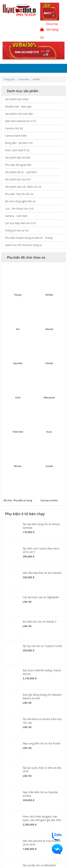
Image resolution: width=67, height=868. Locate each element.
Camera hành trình (16, 136)
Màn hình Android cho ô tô (20, 121)
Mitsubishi (49, 398)
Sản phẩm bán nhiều (17, 99)
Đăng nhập (52, 24)
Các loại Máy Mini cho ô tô (20, 223)
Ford (18, 398)
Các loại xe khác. (49, 500)
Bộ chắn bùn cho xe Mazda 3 (39, 622)
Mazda (49, 329)
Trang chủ (9, 79)
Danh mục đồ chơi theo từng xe (23, 245)
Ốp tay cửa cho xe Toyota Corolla (42, 646)
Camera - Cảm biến (16, 216)
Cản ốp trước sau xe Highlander (41, 597)
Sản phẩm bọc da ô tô (18, 179)
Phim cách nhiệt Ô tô (17, 150)
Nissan (18, 466)
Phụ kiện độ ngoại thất (18, 165)
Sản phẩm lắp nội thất (18, 158)
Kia (18, 329)
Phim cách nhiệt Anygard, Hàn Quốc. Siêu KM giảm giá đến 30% (42, 818)
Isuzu (49, 432)
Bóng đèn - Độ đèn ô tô (19, 143)
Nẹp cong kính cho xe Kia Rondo (42, 743)
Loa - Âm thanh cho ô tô (19, 209)
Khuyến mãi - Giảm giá (18, 106)
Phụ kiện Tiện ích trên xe (19, 194)
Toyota (18, 295)
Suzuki (49, 466)
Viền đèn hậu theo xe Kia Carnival (42, 573)
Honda (49, 363)
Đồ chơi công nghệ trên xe (20, 201)
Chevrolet (24, 79)
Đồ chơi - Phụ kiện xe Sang (18, 500)
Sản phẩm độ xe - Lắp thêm (21, 172)
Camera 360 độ (14, 128)
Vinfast (49, 295)
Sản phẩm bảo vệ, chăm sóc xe (23, 187)
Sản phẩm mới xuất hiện (19, 114)
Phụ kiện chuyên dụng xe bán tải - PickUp (29, 238)
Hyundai (18, 363)
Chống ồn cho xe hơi (17, 230)
